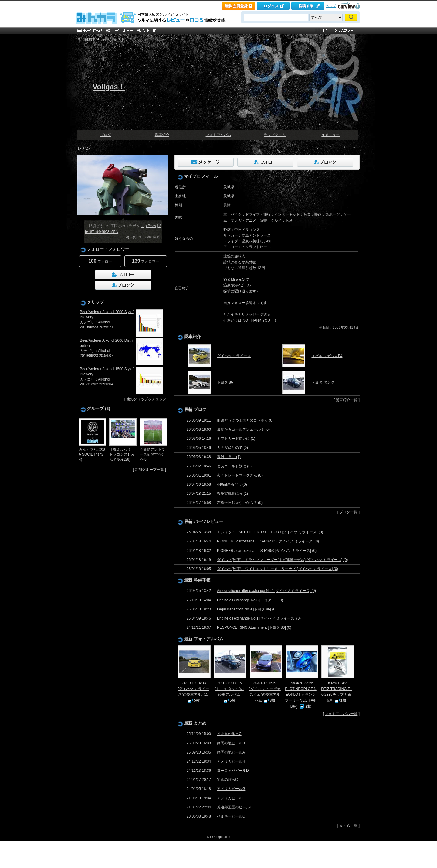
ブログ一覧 (348, 512)
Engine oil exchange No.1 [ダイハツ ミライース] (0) (259, 618)
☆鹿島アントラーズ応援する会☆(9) (152, 455)
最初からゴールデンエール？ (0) (243, 429)
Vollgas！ (109, 87)
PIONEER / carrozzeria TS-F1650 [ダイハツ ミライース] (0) (267, 551)
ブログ (106, 135)
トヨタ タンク (323, 382)
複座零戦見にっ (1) (232, 494)
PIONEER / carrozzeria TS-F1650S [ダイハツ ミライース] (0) (268, 541)
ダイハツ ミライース (234, 356)
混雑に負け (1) (229, 457)
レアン (127, 39)
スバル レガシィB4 (327, 356)
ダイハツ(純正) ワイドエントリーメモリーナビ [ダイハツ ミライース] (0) (278, 569)
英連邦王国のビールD (235, 807)
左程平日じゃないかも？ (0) (240, 503)
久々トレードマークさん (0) (240, 475)
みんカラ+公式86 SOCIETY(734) (92, 455)
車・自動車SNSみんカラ (98, 39)
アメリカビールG (231, 789)
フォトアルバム (218, 135)
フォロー (100, 261)
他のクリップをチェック (146, 399)
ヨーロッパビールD (233, 771)
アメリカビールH (231, 761)
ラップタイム (275, 135)
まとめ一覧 (348, 825)
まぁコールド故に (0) (234, 466)
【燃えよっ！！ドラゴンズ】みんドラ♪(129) (122, 455)
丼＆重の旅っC (229, 734)
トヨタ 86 (225, 382)
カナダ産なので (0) (232, 448)
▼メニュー (330, 135)
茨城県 (229, 187)
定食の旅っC (227, 780)
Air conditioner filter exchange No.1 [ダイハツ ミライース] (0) (266, 591)
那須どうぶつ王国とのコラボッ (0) (245, 420)
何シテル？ (134, 237)
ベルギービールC (231, 816)
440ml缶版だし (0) (232, 484)
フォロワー (146, 261)
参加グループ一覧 (149, 470)
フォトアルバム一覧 (341, 714)
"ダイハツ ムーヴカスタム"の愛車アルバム (265, 695)
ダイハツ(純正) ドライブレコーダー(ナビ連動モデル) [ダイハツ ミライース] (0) (282, 560)
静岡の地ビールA (231, 752)
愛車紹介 (162, 135)
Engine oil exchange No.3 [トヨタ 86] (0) (250, 600)
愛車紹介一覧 (347, 400)
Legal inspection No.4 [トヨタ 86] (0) (247, 609)
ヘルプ (331, 6)
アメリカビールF (231, 798)
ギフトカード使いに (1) (236, 439)
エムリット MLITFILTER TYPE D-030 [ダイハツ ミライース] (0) (270, 532)
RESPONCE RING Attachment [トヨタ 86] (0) (254, 627)
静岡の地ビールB (231, 743)
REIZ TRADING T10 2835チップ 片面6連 (337, 695)
